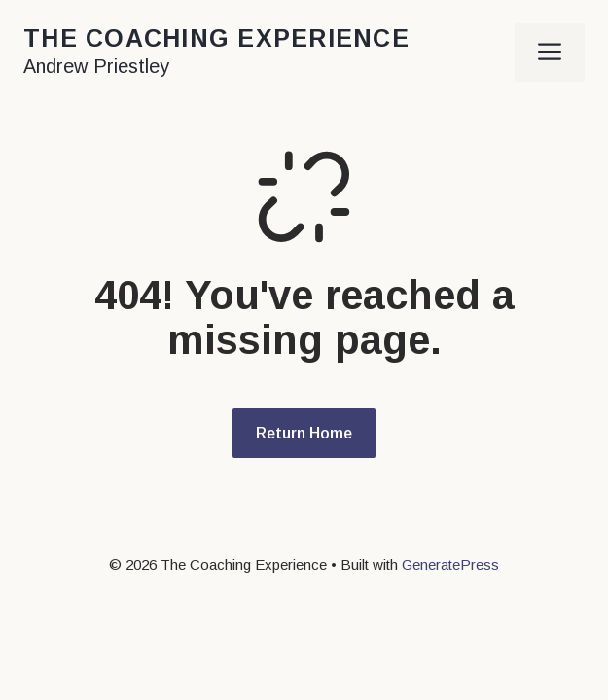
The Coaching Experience (216, 38)
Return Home (304, 433)
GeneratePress (450, 564)
